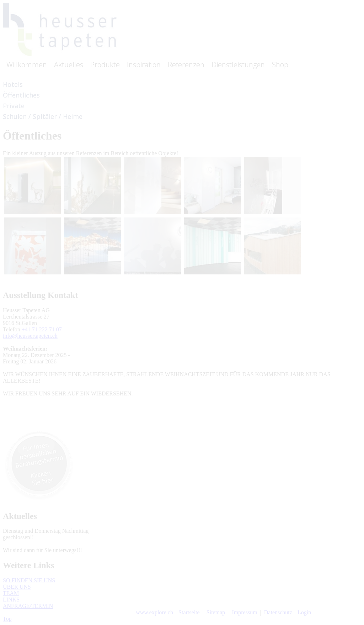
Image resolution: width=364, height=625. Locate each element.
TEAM (11, 593)
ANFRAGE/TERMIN (28, 606)
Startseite (189, 612)
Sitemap (216, 612)
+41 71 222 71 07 (42, 329)
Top (7, 619)
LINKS (11, 600)
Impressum (244, 612)
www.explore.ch (154, 612)
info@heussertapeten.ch (30, 336)
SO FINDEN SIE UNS (29, 580)
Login (304, 612)
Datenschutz (278, 612)
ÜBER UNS (17, 587)
